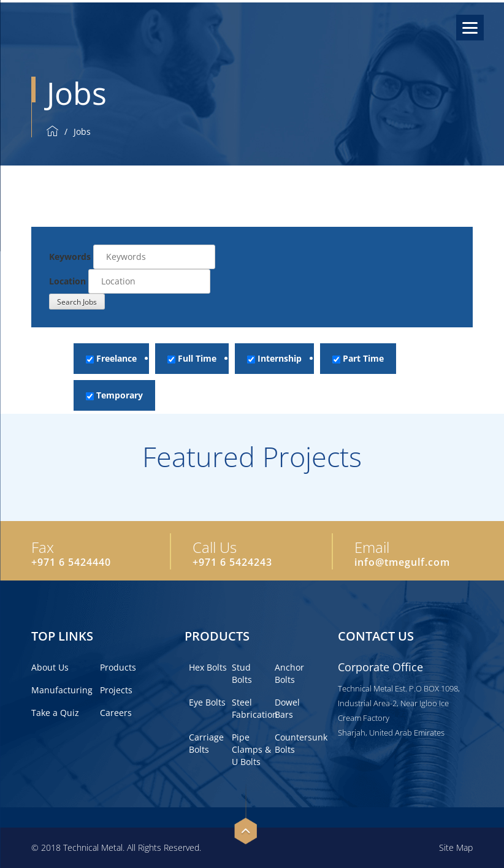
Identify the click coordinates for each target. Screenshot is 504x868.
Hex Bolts (208, 667)
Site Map (456, 847)
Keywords (70, 257)
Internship (274, 358)
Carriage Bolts (206, 743)
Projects (116, 690)
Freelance (111, 358)
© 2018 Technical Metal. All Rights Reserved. (116, 847)
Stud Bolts (242, 673)
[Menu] (470, 28)
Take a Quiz (55, 713)
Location (67, 281)
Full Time (192, 358)
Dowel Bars (287, 708)
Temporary (114, 395)
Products (118, 667)
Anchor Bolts (289, 673)
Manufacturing (62, 690)
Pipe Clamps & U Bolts (251, 749)
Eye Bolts (207, 702)
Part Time (358, 358)
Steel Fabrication (255, 708)
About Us (50, 667)
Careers (116, 713)
